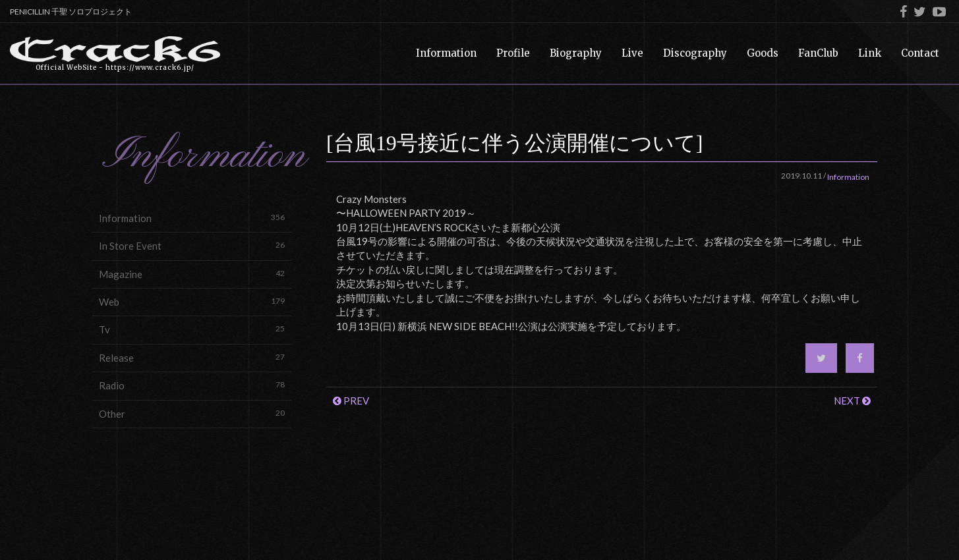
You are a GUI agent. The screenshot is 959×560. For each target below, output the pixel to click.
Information (192, 218)
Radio (192, 385)
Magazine (192, 274)
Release (192, 357)
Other (192, 413)
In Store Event (192, 245)
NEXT (852, 401)
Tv (192, 329)
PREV (351, 401)
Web (192, 301)
